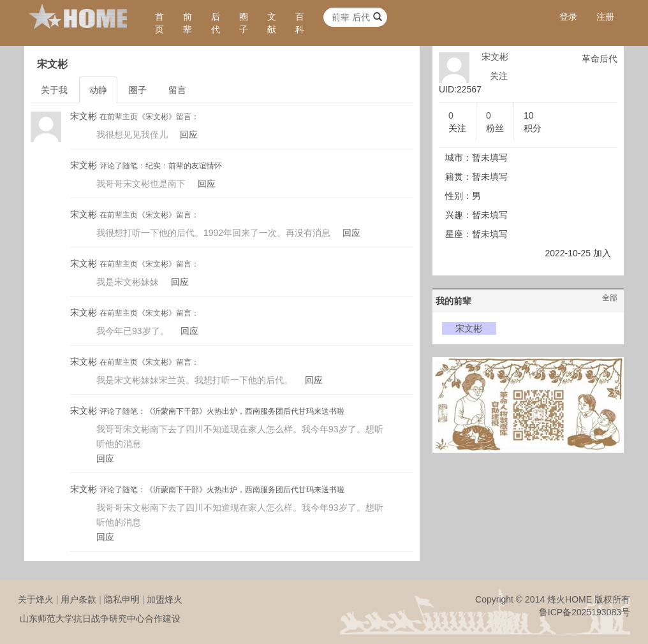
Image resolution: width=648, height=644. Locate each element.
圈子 (244, 23)
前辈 (188, 23)
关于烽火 (36, 599)
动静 (98, 90)
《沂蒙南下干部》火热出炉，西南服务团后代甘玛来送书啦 (245, 411)
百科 (300, 23)
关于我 (54, 90)
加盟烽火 (165, 599)
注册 (605, 17)
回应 (189, 135)
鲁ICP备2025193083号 (585, 612)
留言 (177, 90)
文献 (272, 23)
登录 (568, 17)
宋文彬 (84, 116)
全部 (610, 298)
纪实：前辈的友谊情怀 (184, 166)
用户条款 (78, 599)
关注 (499, 76)
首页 (159, 23)
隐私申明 (122, 599)
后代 (216, 23)
